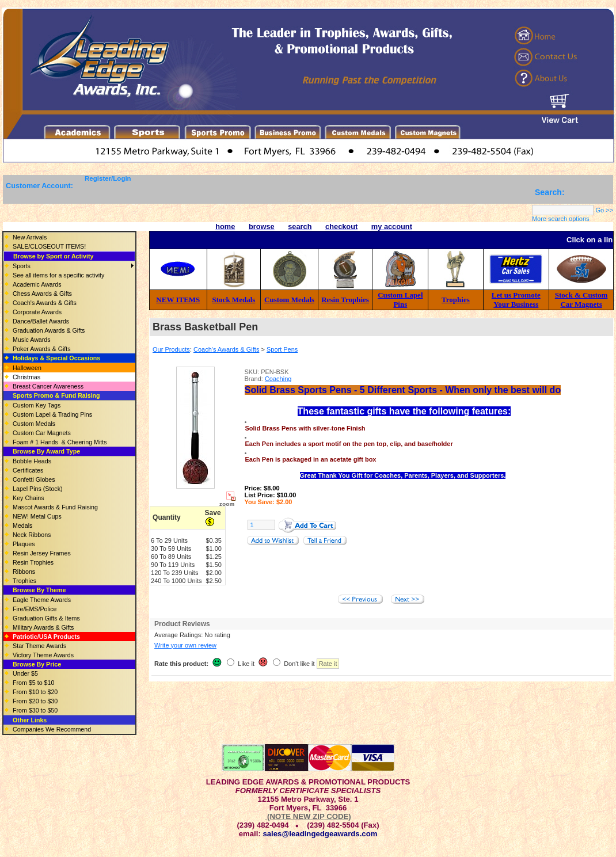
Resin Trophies (345, 300)
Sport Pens (282, 349)
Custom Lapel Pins (400, 300)
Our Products (171, 349)
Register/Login (108, 178)
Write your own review (185, 645)
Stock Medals (234, 300)
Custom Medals (289, 300)
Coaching (278, 379)
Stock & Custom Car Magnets (581, 300)
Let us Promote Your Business (516, 300)
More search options (561, 219)
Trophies (456, 300)
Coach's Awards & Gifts (226, 349)
